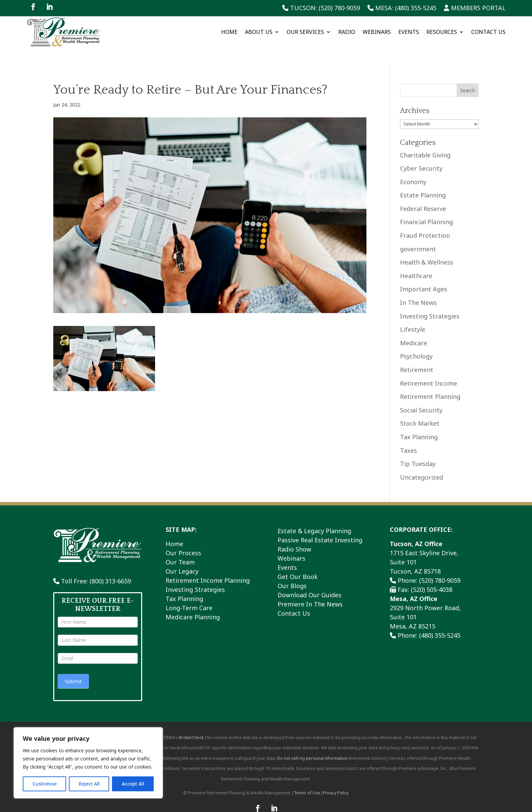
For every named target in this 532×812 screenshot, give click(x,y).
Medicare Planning (193, 600)
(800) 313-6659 (110, 565)
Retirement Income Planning (208, 564)
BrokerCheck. (192, 721)
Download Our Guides (309, 578)
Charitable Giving (425, 138)
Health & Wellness (427, 246)
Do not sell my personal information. (313, 742)
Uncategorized (422, 461)
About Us (259, 32)
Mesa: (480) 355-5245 (402, 8)
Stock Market (420, 407)
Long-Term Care (189, 591)
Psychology (416, 340)
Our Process (183, 536)
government (418, 232)
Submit (73, 665)
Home (229, 32)
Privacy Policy (336, 776)
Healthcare (416, 259)
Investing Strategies (430, 299)
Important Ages (424, 273)
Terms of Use (307, 776)
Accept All (133, 784)
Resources (442, 32)
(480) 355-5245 (440, 619)
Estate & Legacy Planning (314, 514)
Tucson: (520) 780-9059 (321, 8)
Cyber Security (421, 152)
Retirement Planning (430, 380)
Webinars (377, 32)
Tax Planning (419, 421)
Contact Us (488, 32)
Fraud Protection (425, 219)
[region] (88, 763)
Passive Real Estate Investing (320, 523)
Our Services (305, 32)
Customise (45, 784)
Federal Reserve (423, 192)
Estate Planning (423, 179)
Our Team (180, 545)
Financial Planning (426, 206)
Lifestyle (413, 313)
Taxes (408, 434)
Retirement (417, 353)
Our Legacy (182, 555)
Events (409, 32)
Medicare (414, 326)
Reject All (89, 784)
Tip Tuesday (418, 447)
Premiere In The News (310, 587)
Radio (347, 32)
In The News (418, 286)
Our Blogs (292, 569)
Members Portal (475, 8)
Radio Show (294, 533)
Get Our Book (298, 560)
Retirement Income (429, 367)
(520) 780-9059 (440, 564)
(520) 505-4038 (432, 573)
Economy (413, 165)
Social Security (421, 393)
